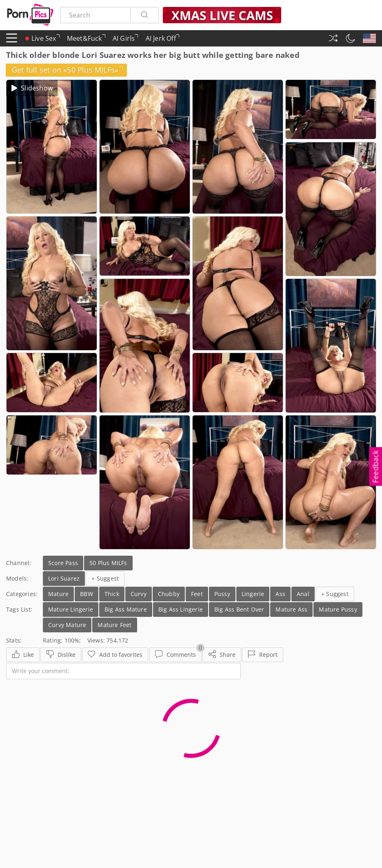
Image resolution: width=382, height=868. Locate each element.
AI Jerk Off (162, 40)
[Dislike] (61, 655)
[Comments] (175, 655)
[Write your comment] (123, 671)
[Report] (263, 655)
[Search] (144, 15)
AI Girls (125, 40)
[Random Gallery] (333, 38)
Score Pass (63, 563)
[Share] (222, 655)
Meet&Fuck (86, 40)
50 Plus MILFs (108, 563)
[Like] (23, 655)
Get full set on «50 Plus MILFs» (67, 70)
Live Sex (42, 38)
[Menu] (12, 38)
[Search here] (95, 15)
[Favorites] (115, 655)
